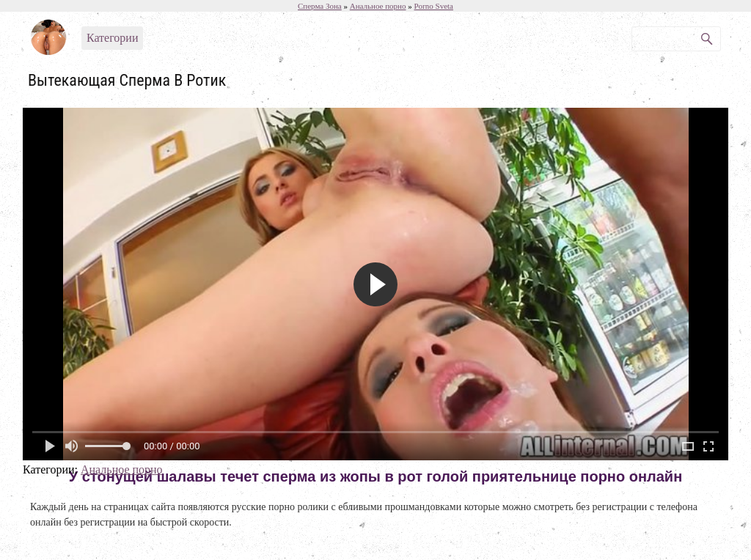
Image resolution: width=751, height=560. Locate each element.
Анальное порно (122, 469)
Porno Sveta (434, 6)
